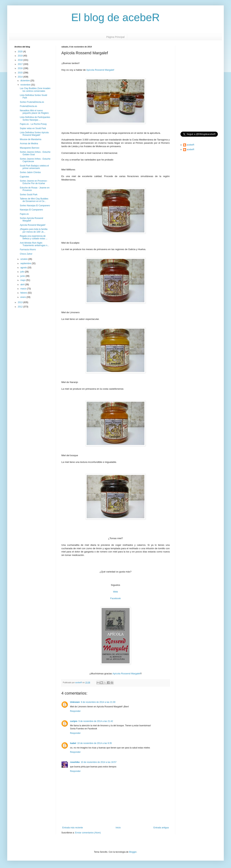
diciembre (25, 81)
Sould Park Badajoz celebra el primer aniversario (34, 167)
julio (23, 272)
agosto (24, 268)
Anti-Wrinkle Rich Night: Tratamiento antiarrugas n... (34, 244)
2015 (21, 73)
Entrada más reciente (73, 828)
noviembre (26, 85)
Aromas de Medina (29, 144)
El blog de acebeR (115, 17)
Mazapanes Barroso (30, 148)
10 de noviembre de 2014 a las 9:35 (94, 743)
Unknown (75, 702)
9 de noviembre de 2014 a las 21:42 (96, 721)
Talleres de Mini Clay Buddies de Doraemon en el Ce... (34, 200)
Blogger (133, 852)
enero (23, 297)
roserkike (75, 762)
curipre (74, 721)
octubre (24, 259)
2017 (21, 64)
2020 (21, 52)
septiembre (26, 263)
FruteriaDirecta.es (28, 106)
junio (23, 276)
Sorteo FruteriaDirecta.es (32, 102)
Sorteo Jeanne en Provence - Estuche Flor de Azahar (34, 182)
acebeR (190, 145)
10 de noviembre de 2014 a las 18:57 (99, 762)
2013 (21, 302)
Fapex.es (24, 214)
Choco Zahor (26, 254)
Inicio (118, 828)
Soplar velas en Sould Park (33, 128)
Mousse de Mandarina (31, 139)
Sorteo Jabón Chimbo (30, 172)
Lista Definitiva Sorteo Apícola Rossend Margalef (34, 134)
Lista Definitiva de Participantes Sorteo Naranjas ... (35, 118)
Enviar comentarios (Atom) (88, 833)
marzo (24, 289)
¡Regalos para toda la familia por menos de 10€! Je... (34, 230)
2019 (21, 56)
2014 (21, 77)
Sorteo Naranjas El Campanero (35, 206)
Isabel (73, 743)
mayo (23, 280)
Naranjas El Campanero (31, 210)
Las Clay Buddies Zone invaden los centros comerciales (35, 90)
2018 (21, 60)
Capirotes (24, 177)
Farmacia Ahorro (28, 250)
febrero (24, 293)
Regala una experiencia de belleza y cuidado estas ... (34, 237)
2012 (21, 307)
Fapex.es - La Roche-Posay (33, 124)
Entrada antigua (161, 828)
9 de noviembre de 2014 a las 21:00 (98, 702)
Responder (75, 711)
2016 (21, 68)
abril (23, 285)
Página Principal (115, 37)
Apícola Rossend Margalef (100, 70)
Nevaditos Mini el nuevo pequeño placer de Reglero (34, 112)
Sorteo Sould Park (29, 195)
